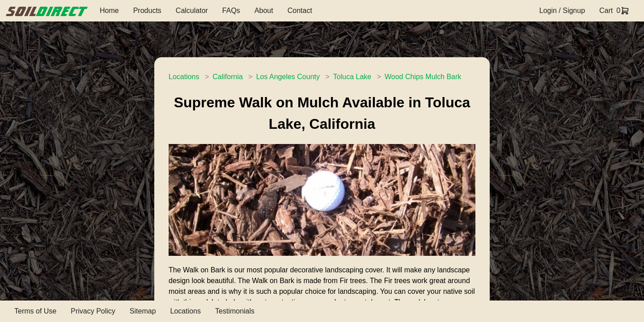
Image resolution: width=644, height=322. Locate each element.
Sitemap (143, 311)
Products (147, 11)
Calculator (192, 11)
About (264, 11)
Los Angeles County (288, 77)
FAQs (231, 11)
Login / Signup (562, 11)
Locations (184, 77)
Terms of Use (35, 311)
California (228, 77)
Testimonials (235, 311)
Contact (300, 11)
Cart (606, 11)
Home (109, 11)
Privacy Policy (93, 311)
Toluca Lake (352, 77)
